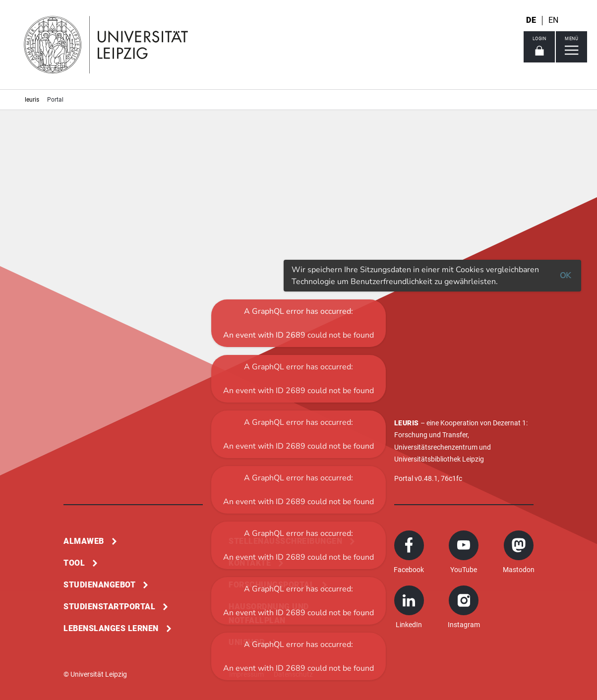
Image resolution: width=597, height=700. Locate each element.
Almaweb (84, 541)
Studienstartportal (109, 607)
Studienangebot (99, 585)
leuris (32, 100)
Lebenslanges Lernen (111, 628)
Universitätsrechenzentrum (436, 447)
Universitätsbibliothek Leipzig (439, 459)
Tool (74, 563)
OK (565, 276)
